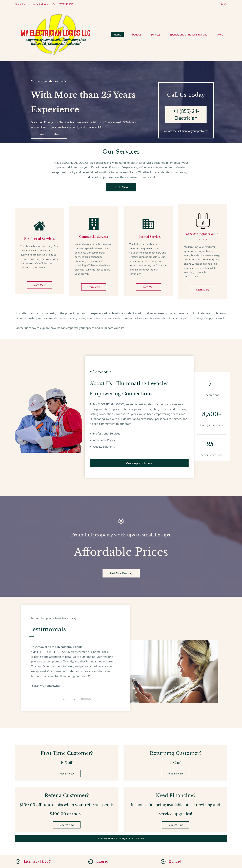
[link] (203, 215)
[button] (65, 699)
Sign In (224, 4)
